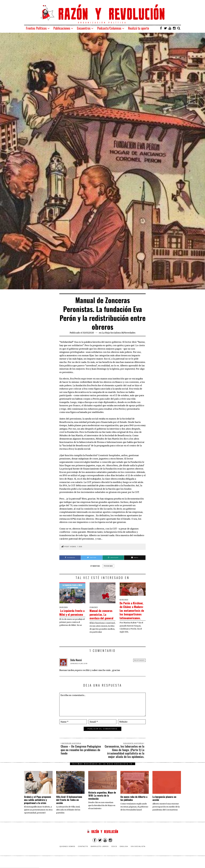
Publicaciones (62, 28)
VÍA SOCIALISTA (138, 854)
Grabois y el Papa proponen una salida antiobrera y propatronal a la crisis (38, 807)
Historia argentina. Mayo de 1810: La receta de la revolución (102, 803)
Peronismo (108, 566)
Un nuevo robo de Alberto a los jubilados (134, 806)
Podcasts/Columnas (109, 28)
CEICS (114, 854)
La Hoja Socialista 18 (113, 333)
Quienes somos (67, 854)
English (124, 854)
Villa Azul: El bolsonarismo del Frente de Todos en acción (69, 807)
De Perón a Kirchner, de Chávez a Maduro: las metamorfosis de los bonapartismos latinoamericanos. (132, 614)
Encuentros (84, 28)
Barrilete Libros (100, 854)
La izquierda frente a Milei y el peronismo (72, 614)
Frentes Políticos (36, 28)
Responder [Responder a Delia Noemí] (139, 668)
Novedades (130, 333)
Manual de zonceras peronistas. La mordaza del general (99, 618)
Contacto (83, 854)
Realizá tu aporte (139, 28)
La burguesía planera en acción (164, 806)
